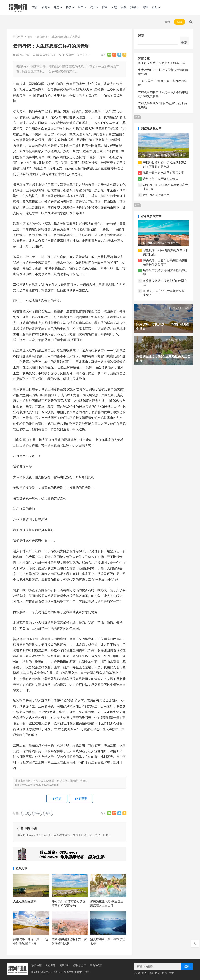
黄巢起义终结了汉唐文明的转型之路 (162, 63)
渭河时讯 (18, 37)
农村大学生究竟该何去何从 (161, 179)
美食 (124, 7)
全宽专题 (50, 965)
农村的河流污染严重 (156, 195)
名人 (144, 973)
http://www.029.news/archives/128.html (37, 785)
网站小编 (25, 55)
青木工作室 (83, 972)
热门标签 (37, 965)
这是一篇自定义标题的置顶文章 (163, 173)
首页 (35, 7)
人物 (114, 7)
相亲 (37, 813)
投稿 (179, 22)
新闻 (44, 7)
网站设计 (64, 965)
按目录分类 (80, 965)
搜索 (141, 35)
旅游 (133, 7)
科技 (69, 7)
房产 (81, 7)
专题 (56, 7)
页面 (154, 7)
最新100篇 (96, 965)
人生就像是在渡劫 (25, 901)
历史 (26, 813)
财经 (105, 7)
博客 (145, 7)
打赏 (57, 799)
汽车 (93, 7)
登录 (167, 22)
